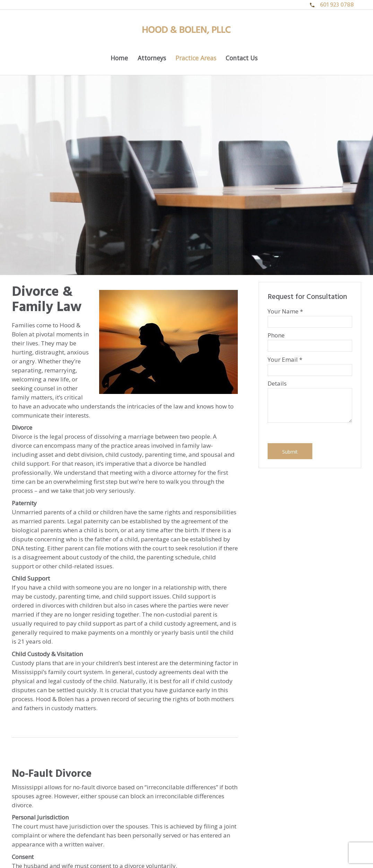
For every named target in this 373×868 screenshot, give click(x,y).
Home (119, 58)
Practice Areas (196, 58)
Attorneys (152, 58)
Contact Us (242, 58)
